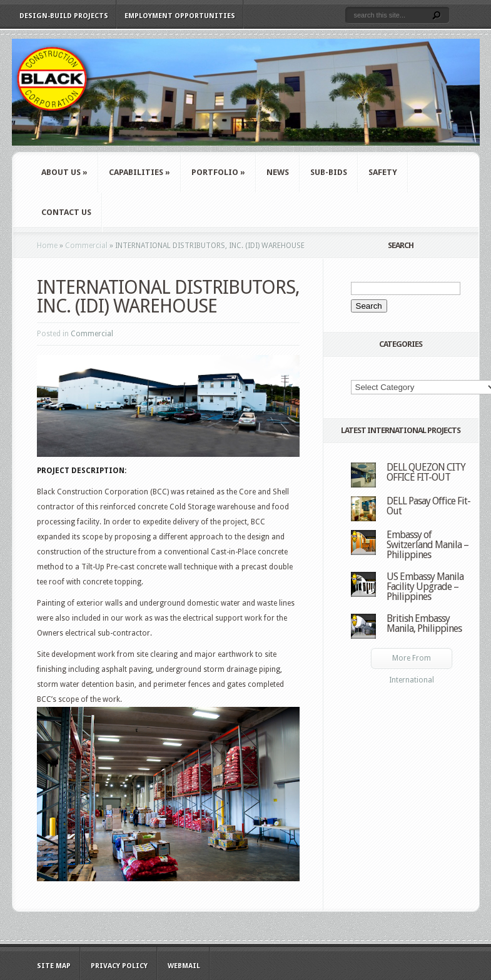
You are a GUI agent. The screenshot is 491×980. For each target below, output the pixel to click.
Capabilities (139, 172)
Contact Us (66, 212)
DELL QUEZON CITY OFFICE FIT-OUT (426, 472)
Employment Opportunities (180, 16)
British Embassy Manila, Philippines (424, 623)
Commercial (86, 246)
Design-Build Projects (64, 16)
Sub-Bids (329, 172)
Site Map (54, 966)
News (278, 172)
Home (47, 246)
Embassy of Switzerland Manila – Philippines (428, 545)
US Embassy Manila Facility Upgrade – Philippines (425, 587)
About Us (64, 172)
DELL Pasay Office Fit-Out (428, 506)
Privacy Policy (119, 966)
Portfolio (218, 172)
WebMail (184, 966)
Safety (383, 172)
